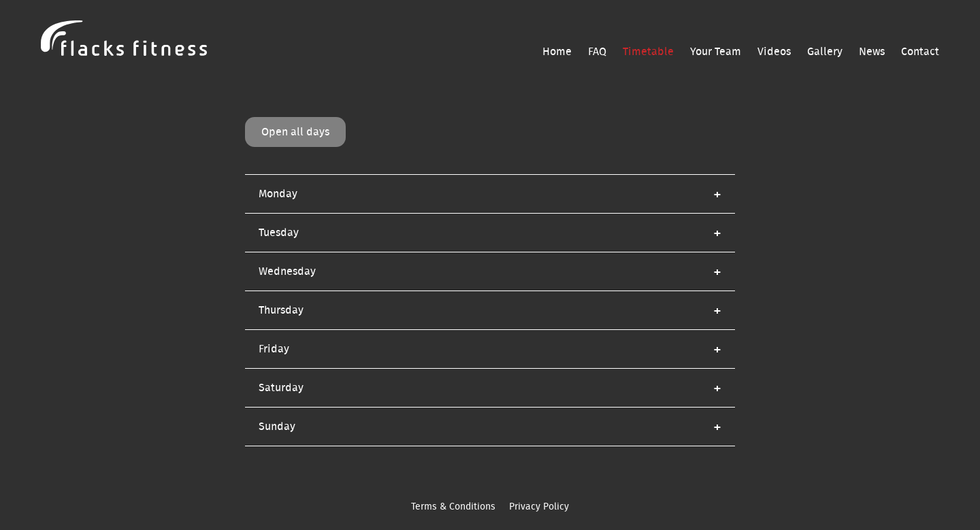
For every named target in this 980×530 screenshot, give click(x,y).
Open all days (295, 132)
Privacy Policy (539, 507)
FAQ (597, 52)
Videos (774, 52)
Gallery (825, 52)
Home (557, 52)
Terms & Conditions (453, 507)
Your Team (716, 52)
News (872, 52)
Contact (920, 52)
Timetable (648, 52)
